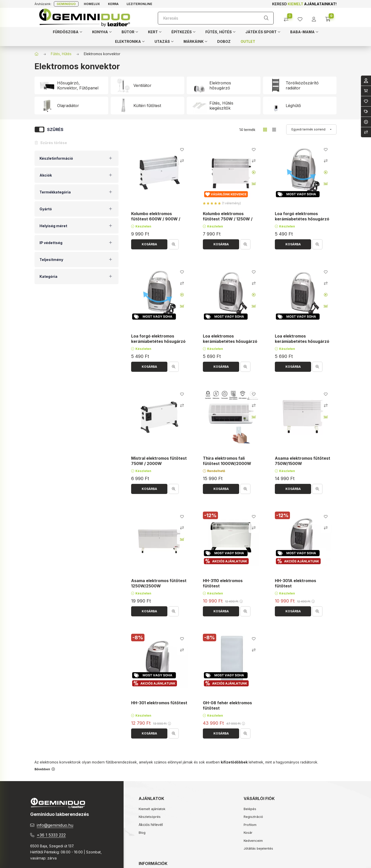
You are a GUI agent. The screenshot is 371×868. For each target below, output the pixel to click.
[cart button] (330, 18)
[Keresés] (216, 18)
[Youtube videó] (254, 172)
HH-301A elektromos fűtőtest (295, 583)
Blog (142, 832)
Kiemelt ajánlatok (152, 809)
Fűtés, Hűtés (61, 54)
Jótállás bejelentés (258, 848)
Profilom (250, 825)
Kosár (248, 832)
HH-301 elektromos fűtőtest (159, 703)
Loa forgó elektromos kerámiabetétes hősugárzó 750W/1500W (302, 219)
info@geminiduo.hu (55, 825)
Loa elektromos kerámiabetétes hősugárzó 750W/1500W (230, 341)
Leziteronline (139, 4)
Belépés (250, 809)
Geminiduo (66, 4)
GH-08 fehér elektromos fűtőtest (227, 706)
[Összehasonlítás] (288, 18)
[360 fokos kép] (254, 184)
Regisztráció (253, 817)
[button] (67, 32)
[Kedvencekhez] (182, 150)
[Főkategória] (36, 54)
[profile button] (302, 18)
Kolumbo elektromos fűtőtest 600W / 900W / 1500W (156, 219)
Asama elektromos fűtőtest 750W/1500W (303, 461)
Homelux (92, 4)
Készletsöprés (150, 817)
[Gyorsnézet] (174, 244)
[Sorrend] (311, 129)
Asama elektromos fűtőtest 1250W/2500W (159, 583)
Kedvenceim (253, 841)
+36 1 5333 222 (51, 835)
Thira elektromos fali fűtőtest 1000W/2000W (227, 461)
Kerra (113, 4)
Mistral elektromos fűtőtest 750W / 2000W (159, 461)
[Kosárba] (149, 244)
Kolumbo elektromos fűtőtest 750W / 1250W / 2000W (228, 219)
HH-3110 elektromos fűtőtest (223, 583)
